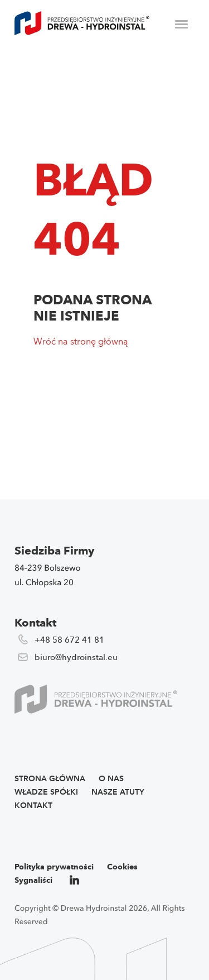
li (75, 880)
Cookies (122, 867)
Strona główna (50, 779)
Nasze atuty (118, 792)
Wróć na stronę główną (81, 341)
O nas (111, 779)
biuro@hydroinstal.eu (76, 657)
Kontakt (33, 805)
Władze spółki (46, 792)
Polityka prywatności (54, 867)
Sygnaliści (33, 880)
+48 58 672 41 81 (69, 640)
